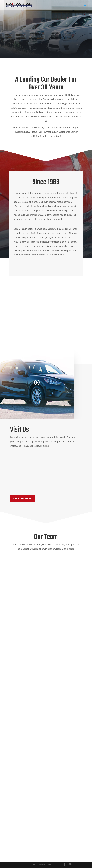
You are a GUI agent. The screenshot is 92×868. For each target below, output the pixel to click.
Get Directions (23, 499)
